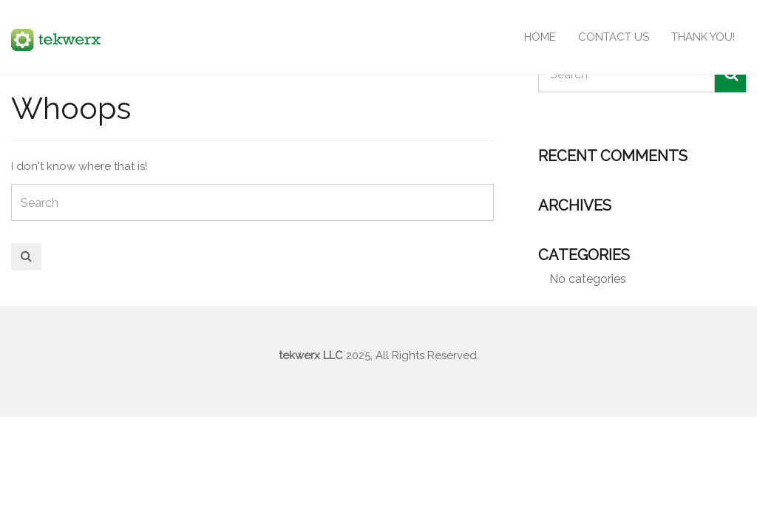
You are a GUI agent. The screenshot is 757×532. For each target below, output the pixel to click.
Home (540, 37)
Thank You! (703, 37)
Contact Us (614, 37)
